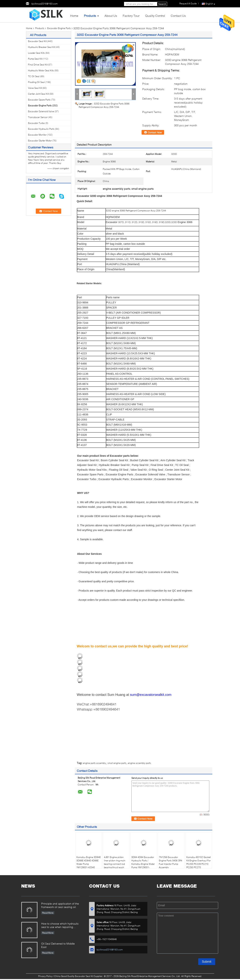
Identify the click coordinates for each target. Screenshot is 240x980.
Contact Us (178, 16)
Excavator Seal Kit (37, 41)
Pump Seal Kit (35, 59)
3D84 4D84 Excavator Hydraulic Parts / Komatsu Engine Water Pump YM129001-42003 (143, 864)
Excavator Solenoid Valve (41, 111)
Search (162, 4)
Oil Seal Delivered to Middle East (58, 945)
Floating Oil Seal (36, 82)
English (210, 4)
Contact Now (155, 132)
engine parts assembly (94, 763)
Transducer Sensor (38, 117)
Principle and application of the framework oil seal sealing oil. (60, 905)
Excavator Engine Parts (59, 28)
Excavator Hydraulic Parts (41, 129)
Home (74, 16)
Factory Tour (131, 16)
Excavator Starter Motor (40, 141)
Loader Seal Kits (36, 53)
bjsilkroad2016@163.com (45, 4)
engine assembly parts (139, 763)
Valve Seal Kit (35, 88)
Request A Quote (188, 3)
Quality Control (155, 16)
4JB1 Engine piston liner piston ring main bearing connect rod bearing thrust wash (115, 862)
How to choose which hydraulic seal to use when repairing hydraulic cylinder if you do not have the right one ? (60, 926)
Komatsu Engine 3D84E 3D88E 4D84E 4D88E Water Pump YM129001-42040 (89, 862)
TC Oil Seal (34, 76)
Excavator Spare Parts (39, 100)
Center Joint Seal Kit (38, 94)
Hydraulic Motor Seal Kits (41, 70)
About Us (111, 16)
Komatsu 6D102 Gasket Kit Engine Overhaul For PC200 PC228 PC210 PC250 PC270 (198, 862)
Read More (48, 913)
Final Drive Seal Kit (38, 65)
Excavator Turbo (36, 123)
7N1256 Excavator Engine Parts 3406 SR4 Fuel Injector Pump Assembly (171, 862)
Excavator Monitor (37, 135)
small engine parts (117, 763)
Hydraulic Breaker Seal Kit (42, 47)
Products (90, 16)
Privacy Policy (45, 976)
